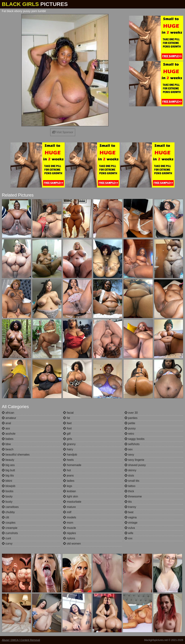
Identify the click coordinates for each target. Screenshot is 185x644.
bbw (6, 444)
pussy (130, 428)
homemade (72, 465)
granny (69, 444)
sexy (129, 455)
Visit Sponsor (63, 132)
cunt (6, 538)
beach (8, 449)
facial (68, 413)
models (70, 517)
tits (128, 502)
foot (67, 428)
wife (129, 533)
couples (9, 523)
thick (129, 491)
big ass (8, 465)
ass (6, 428)
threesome (133, 496)
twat (129, 512)
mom (68, 523)
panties (131, 418)
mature (69, 507)
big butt (8, 470)
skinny (130, 470)
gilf (67, 434)
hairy (68, 449)
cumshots (10, 533)
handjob (70, 455)
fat (66, 418)
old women (72, 544)
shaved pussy (135, 465)
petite (130, 423)
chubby (8, 512)
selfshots (132, 444)
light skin (71, 496)
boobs (8, 491)
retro (129, 434)
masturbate (72, 502)
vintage (131, 523)
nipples (69, 533)
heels (68, 460)
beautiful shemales (16, 455)
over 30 (131, 413)
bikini (7, 481)
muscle (69, 528)
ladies (69, 481)
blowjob (9, 486)
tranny (130, 507)
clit (5, 517)
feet (67, 423)
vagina (131, 517)
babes (8, 439)
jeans (68, 476)
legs (68, 486)
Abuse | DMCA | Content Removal (21, 640)
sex (129, 449)
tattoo (130, 486)
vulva (130, 528)
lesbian (69, 491)
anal (6, 423)
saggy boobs (135, 439)
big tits (8, 476)
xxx (128, 538)
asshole (9, 434)
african (8, 413)
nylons (69, 538)
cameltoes (10, 507)
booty (7, 496)
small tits (132, 481)
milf (67, 512)
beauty (8, 460)
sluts (129, 476)
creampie (10, 528)
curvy (7, 544)
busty (7, 502)
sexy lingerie (134, 460)
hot (67, 470)
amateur (9, 418)
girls (68, 439)
